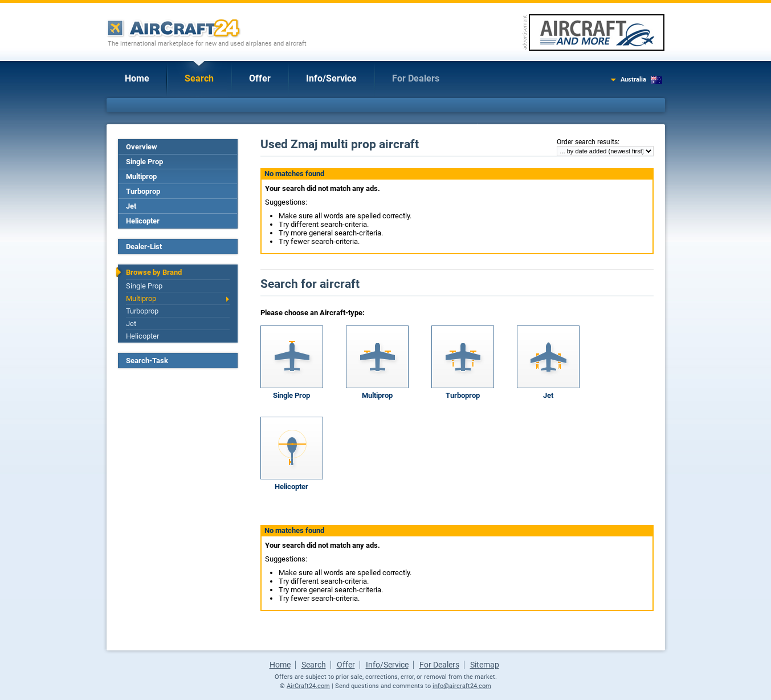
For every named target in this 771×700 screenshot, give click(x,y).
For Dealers (416, 78)
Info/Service (331, 78)
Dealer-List (144, 247)
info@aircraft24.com (462, 686)
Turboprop (143, 191)
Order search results (587, 142)
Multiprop (141, 176)
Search (199, 78)
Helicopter (143, 221)
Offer (260, 78)
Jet (131, 206)
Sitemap (485, 665)
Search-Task (147, 361)
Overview (142, 147)
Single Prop (144, 162)
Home (137, 78)
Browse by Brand (154, 272)
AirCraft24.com (308, 686)
